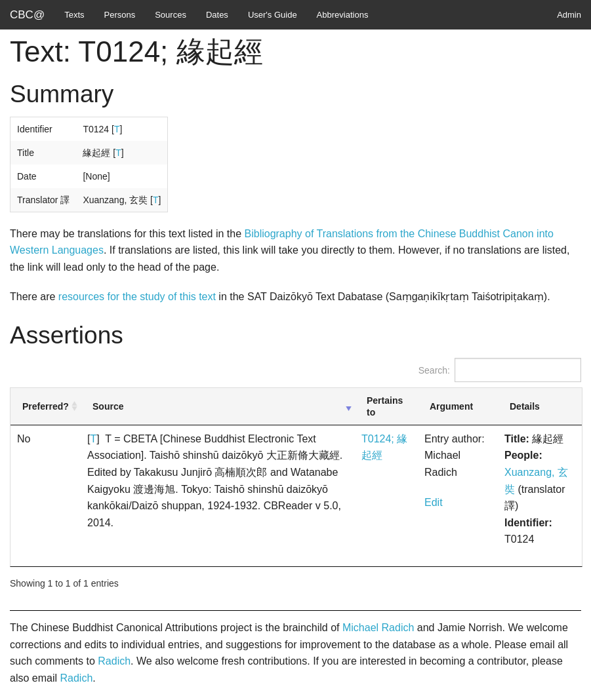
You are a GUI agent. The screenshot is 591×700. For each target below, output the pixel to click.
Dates (217, 15)
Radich (114, 661)
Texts (74, 15)
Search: (500, 370)
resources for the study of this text (137, 297)
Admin (569, 15)
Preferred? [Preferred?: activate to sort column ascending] (46, 406)
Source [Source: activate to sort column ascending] (108, 406)
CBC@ (27, 15)
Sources (171, 15)
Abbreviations (343, 15)
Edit (434, 502)
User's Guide (273, 15)
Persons (120, 15)
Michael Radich (378, 628)
